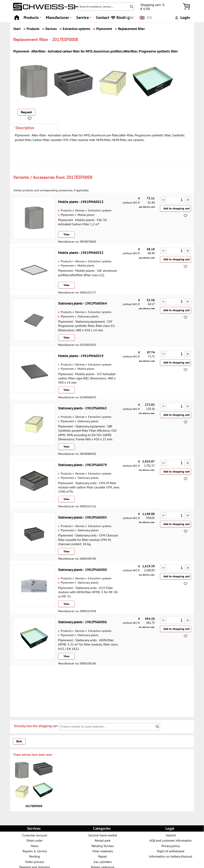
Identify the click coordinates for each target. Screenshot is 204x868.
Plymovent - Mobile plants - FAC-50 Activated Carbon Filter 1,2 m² (82, 222)
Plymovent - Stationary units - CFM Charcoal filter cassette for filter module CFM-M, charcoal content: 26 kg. (88, 540)
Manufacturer (59, 19)
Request (26, 112)
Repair (103, 856)
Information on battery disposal (171, 856)
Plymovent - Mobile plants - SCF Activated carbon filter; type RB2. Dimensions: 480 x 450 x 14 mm (87, 378)
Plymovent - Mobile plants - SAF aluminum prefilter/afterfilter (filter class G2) (88, 273)
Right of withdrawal (171, 851)
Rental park (103, 840)
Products (33, 19)
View (66, 234)
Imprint (171, 835)
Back (19, 741)
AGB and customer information (171, 840)
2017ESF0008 (79, 177)
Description (25, 128)
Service (84, 19)
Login (182, 17)
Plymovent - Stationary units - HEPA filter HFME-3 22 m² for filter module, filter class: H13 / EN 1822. (88, 644)
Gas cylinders (103, 862)
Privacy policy (171, 846)
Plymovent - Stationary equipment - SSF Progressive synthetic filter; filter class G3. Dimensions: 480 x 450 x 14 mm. (87, 326)
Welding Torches (103, 846)
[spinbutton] (174, 200)
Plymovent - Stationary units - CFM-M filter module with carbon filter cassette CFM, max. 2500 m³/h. (89, 487)
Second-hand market (103, 835)
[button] (188, 200)
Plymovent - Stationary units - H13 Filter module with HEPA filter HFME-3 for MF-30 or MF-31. (88, 592)
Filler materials (103, 851)
